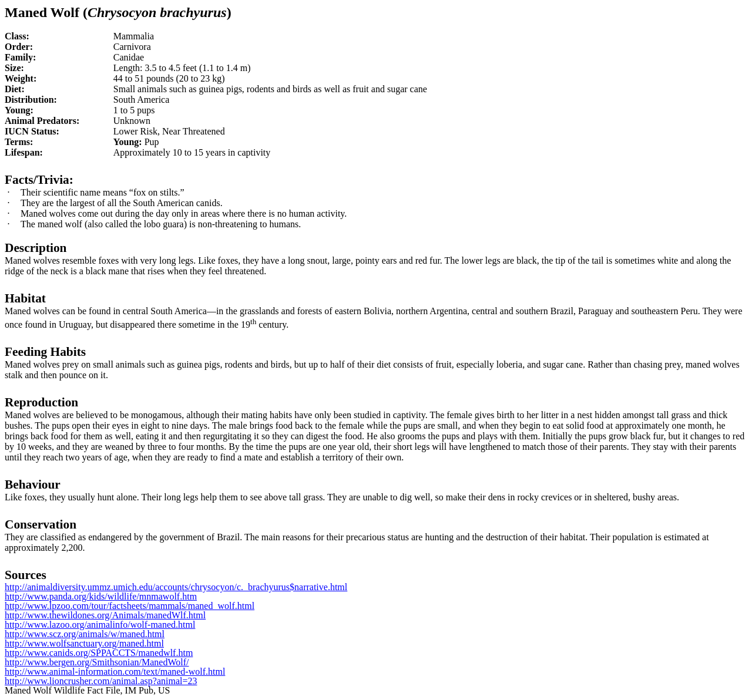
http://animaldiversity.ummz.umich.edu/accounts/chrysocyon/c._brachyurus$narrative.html (176, 587)
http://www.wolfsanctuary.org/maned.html (84, 643)
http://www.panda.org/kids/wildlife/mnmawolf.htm (101, 596)
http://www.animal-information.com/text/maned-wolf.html (115, 672)
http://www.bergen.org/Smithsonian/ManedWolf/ (97, 662)
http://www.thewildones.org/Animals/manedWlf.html (105, 615)
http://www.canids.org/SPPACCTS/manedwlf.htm (99, 653)
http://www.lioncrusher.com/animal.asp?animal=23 (101, 681)
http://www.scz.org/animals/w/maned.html (85, 634)
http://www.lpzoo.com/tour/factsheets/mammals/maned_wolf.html (130, 606)
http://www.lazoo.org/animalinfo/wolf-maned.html (100, 625)
